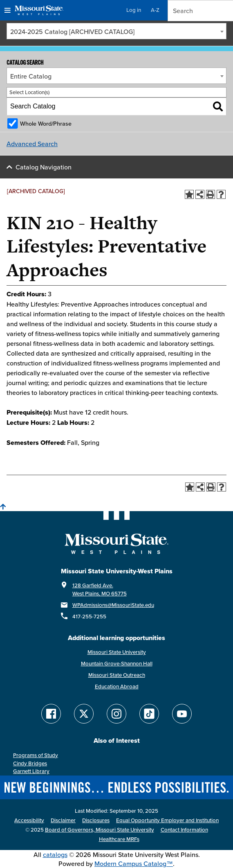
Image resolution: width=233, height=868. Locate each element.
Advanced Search (32, 144)
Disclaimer (63, 820)
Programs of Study (36, 755)
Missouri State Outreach (117, 675)
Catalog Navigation (44, 167)
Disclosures (96, 820)
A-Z (155, 10)
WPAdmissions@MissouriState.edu (113, 605)
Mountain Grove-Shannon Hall (117, 664)
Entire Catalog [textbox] (31, 76)
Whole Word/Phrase (46, 123)
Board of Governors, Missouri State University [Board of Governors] (100, 830)
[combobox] (116, 31)
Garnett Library (31, 771)
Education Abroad (117, 687)
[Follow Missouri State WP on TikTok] (149, 714)
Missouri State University (117, 652)
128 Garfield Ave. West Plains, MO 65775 (100, 590)
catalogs (55, 854)
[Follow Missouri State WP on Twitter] (84, 714)
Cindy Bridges (30, 763)
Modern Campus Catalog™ (134, 863)
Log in (134, 10)
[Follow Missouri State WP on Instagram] (116, 714)
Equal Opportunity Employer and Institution (167, 820)
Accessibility (29, 820)
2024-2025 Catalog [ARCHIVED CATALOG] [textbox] (72, 32)
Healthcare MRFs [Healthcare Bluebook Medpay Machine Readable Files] (119, 839)
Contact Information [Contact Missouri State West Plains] (184, 830)
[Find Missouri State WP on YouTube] (182, 714)
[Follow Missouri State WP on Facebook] (51, 714)
